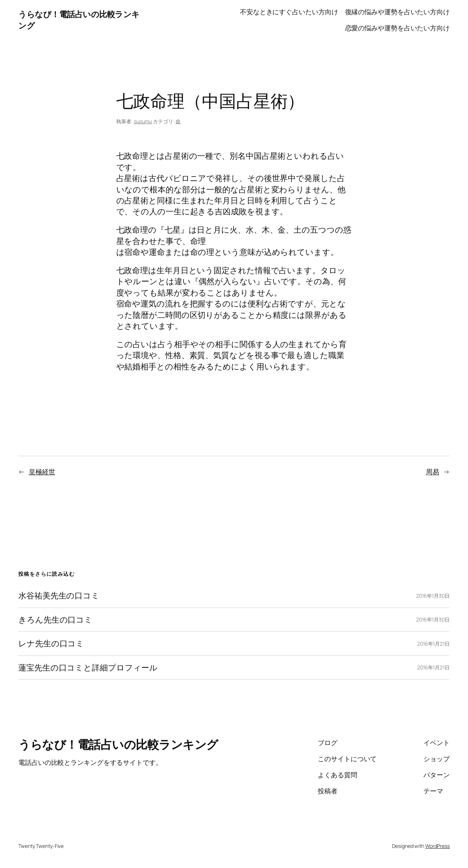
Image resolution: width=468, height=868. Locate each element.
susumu (143, 121)
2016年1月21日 (433, 644)
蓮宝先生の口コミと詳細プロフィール (88, 668)
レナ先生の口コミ (51, 643)
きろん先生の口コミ (55, 620)
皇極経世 (42, 471)
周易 (433, 471)
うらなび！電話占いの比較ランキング (118, 744)
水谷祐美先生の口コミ (59, 595)
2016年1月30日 (433, 596)
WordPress (437, 846)
